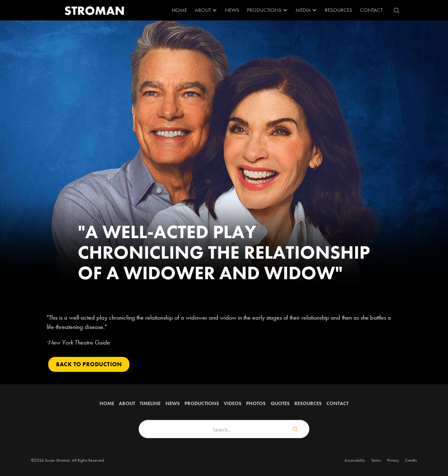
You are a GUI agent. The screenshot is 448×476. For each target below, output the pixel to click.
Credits (411, 460)
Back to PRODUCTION (89, 364)
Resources (308, 403)
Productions (202, 403)
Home (180, 10)
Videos (233, 403)
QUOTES (280, 403)
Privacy (393, 460)
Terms (376, 460)
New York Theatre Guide (79, 342)
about (127, 403)
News (232, 10)
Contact (371, 10)
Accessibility (355, 460)
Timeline (150, 403)
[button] (206, 10)
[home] (95, 10)
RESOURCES (338, 10)
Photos (256, 403)
